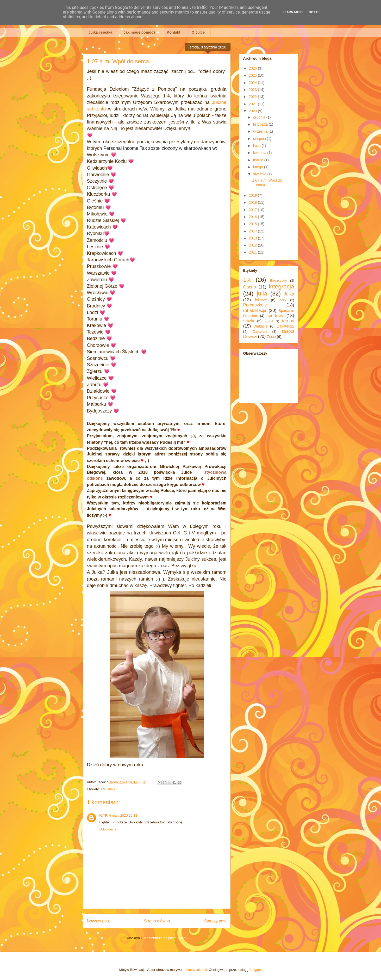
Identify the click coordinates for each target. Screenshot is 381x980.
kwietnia (260, 153)
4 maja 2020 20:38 (123, 815)
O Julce (198, 32)
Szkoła (249, 321)
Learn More (293, 12)
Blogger (255, 970)
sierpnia (260, 139)
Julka (111, 789)
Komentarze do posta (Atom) (166, 938)
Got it (314, 12)
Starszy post (215, 921)
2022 (253, 97)
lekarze (261, 300)
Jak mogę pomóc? (139, 32)
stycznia (260, 174)
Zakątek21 (286, 326)
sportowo (275, 316)
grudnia (260, 117)
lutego (259, 167)
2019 (253, 195)
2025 (253, 75)
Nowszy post (98, 921)
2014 (253, 231)
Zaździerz (260, 332)
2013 (253, 238)
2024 (253, 83)
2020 (253, 111)
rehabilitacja (255, 310)
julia (262, 294)
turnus (288, 321)
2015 (253, 224)
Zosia (271, 337)
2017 (253, 210)
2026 (253, 68)
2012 (253, 245)
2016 (253, 217)
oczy (283, 300)
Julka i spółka (101, 32)
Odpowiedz (108, 829)
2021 (253, 104)
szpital (269, 321)
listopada (261, 124)
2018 (253, 202)
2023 (253, 90)
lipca (257, 146)
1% (103, 789)
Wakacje (261, 326)
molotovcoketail (195, 970)
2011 (253, 252)
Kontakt (173, 32)
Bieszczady (278, 281)
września (261, 131)
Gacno (250, 287)
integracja (281, 286)
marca (259, 160)
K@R (104, 815)
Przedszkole (255, 305)
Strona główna (157, 921)
